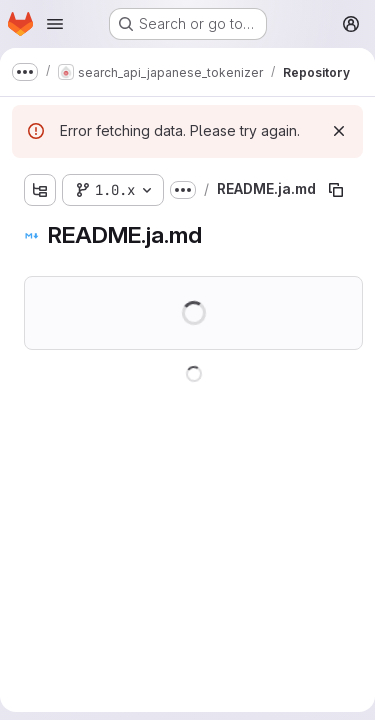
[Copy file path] (336, 190)
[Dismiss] (339, 131)
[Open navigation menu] (55, 24)
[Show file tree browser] (40, 190)
